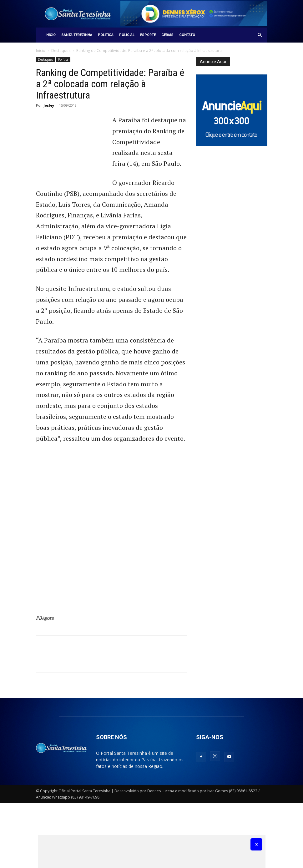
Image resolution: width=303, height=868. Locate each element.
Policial (127, 35)
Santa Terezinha (77, 35)
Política (106, 35)
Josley (49, 105)
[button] (260, 35)
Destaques (61, 51)
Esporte (148, 35)
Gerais (167, 35)
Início (50, 35)
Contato (187, 35)
